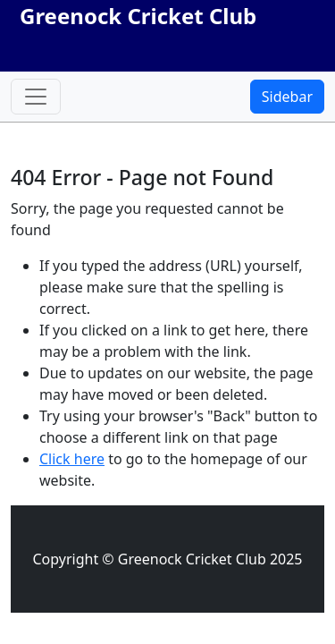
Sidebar (287, 97)
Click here (72, 459)
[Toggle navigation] (36, 97)
